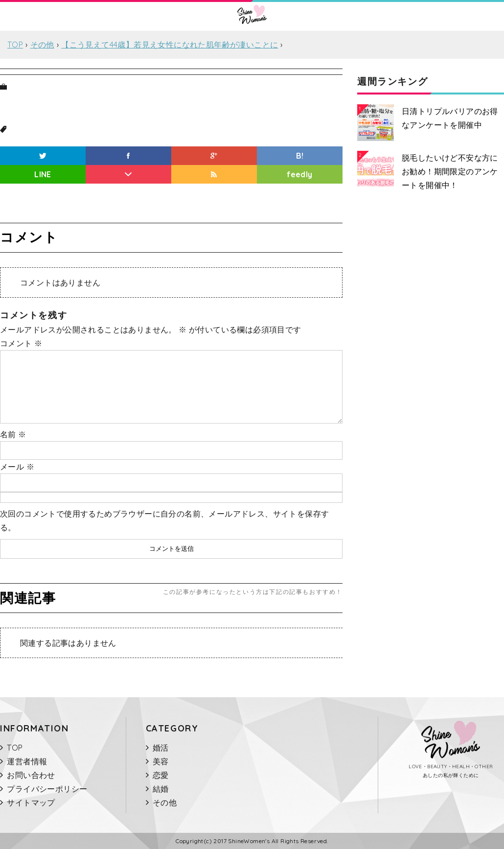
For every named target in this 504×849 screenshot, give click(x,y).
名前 (13, 434)
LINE (43, 174)
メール (17, 467)
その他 (165, 802)
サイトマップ (31, 802)
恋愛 (161, 775)
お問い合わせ (31, 775)
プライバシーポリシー (47, 789)
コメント (21, 343)
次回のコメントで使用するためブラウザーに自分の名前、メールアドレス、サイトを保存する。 (164, 520)
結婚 (161, 789)
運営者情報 (27, 761)
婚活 (161, 748)
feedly (299, 174)
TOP (15, 748)
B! (300, 156)
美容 (161, 761)
